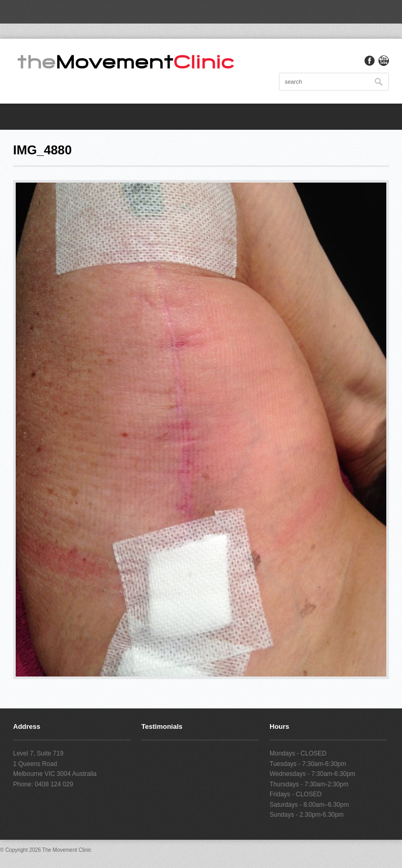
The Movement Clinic (67, 850)
